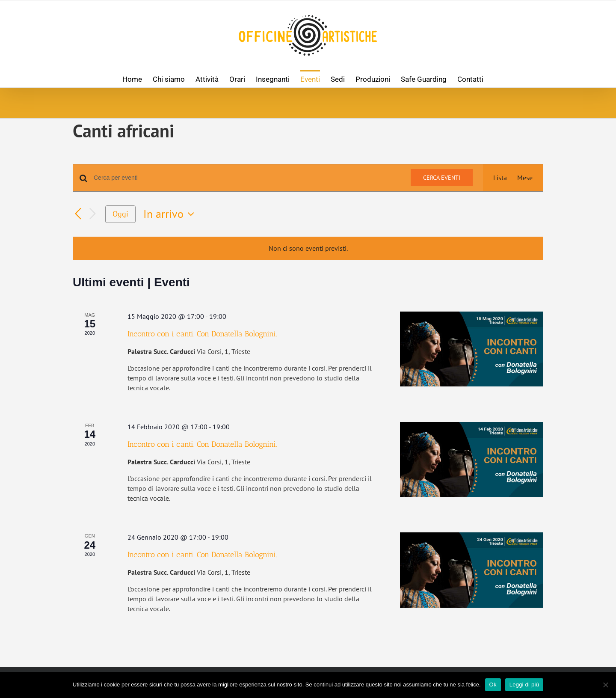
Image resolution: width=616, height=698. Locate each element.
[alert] (308, 248)
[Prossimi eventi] (92, 214)
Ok (493, 685)
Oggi (120, 214)
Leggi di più (524, 685)
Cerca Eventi (442, 178)
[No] (605, 685)
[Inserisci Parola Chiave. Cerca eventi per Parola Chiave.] (247, 178)
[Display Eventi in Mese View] (525, 178)
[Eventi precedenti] (78, 214)
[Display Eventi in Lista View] (500, 178)
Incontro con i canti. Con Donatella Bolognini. (202, 334)
